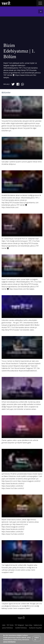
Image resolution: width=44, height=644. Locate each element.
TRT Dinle (10, 625)
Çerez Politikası (7, 628)
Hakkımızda (38, 625)
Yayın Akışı (29, 625)
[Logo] (22, 618)
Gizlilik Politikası (21, 628)
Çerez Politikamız (9, 642)
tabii (4, 625)
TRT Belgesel (19, 625)
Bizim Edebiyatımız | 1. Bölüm (19, 51)
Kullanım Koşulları (36, 628)
